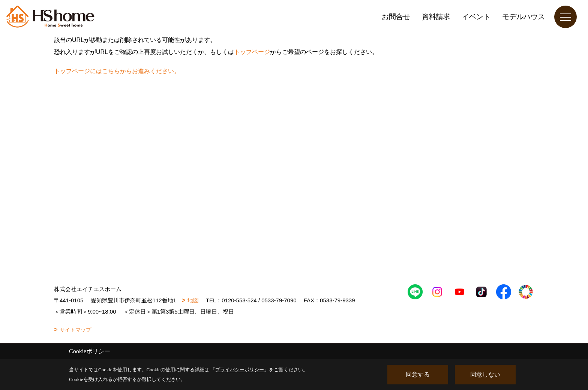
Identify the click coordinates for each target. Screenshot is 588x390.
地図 (193, 300)
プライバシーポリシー (240, 370)
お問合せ (396, 17)
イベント (476, 17)
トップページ (252, 52)
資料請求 (436, 17)
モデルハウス (523, 17)
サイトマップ (75, 330)
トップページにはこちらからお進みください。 (117, 71)
